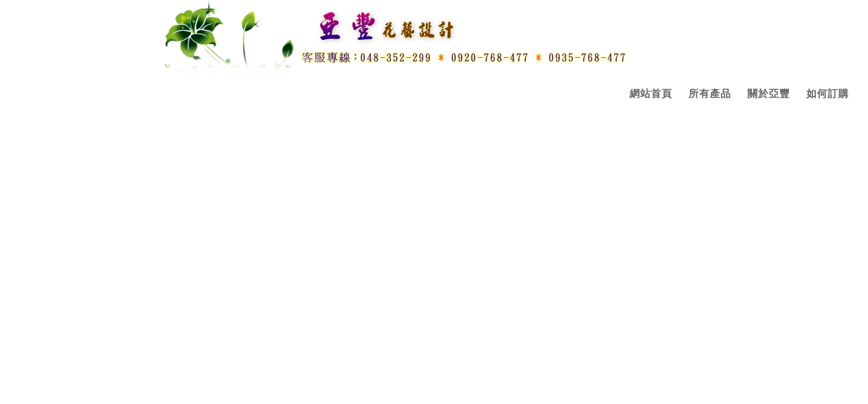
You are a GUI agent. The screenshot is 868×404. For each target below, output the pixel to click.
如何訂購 (828, 94)
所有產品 (710, 94)
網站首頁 (651, 94)
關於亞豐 (769, 94)
